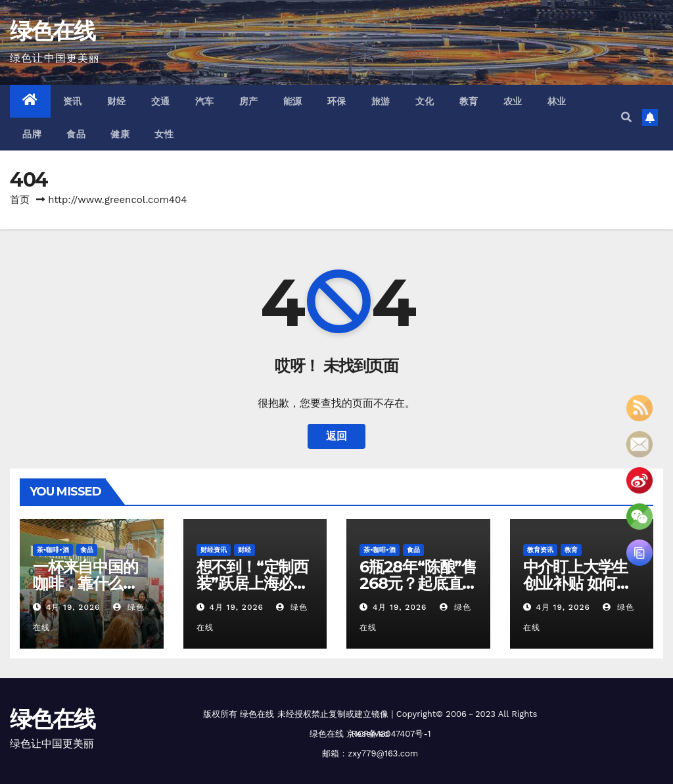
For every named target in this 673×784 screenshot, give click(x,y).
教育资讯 (540, 550)
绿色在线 (52, 31)
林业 (557, 101)
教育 (469, 101)
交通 (161, 101)
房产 (249, 101)
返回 (336, 436)
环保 (337, 101)
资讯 (73, 101)
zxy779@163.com (383, 753)
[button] (626, 117)
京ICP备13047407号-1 (388, 734)
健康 (120, 134)
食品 (76, 134)
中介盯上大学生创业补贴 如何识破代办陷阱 (577, 583)
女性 (164, 134)
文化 (425, 101)
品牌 (32, 134)
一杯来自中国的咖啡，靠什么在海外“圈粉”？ (85, 583)
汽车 (205, 101)
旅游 (381, 101)
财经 (117, 101)
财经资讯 (214, 550)
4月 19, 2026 (73, 607)
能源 (293, 101)
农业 (513, 101)
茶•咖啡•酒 (53, 550)
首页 (20, 200)
